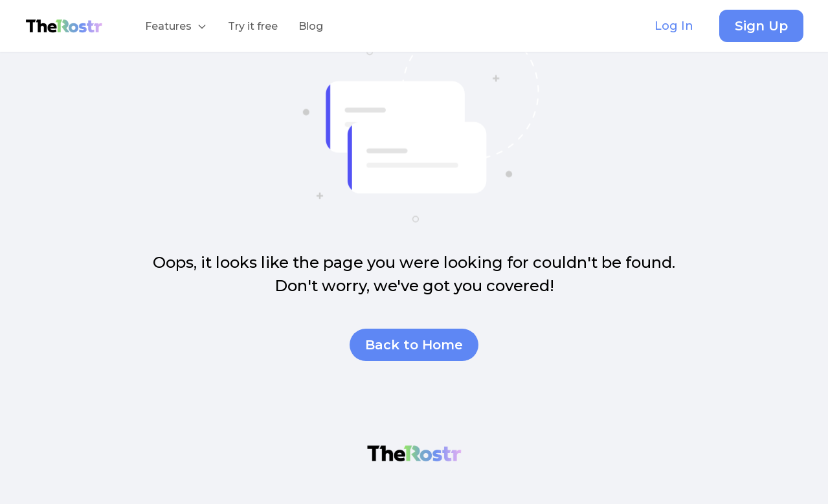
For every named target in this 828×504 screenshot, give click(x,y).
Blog (311, 26)
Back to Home (414, 345)
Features (181, 31)
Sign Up (761, 26)
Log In (674, 26)
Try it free (253, 26)
